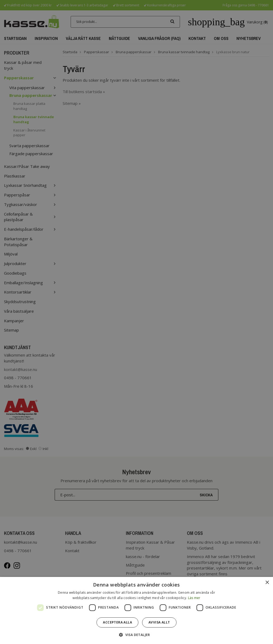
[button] (136, 635)
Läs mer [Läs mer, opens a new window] (194, 598)
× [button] (267, 583)
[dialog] (136, 610)
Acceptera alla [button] (117, 622)
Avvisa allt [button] (159, 622)
